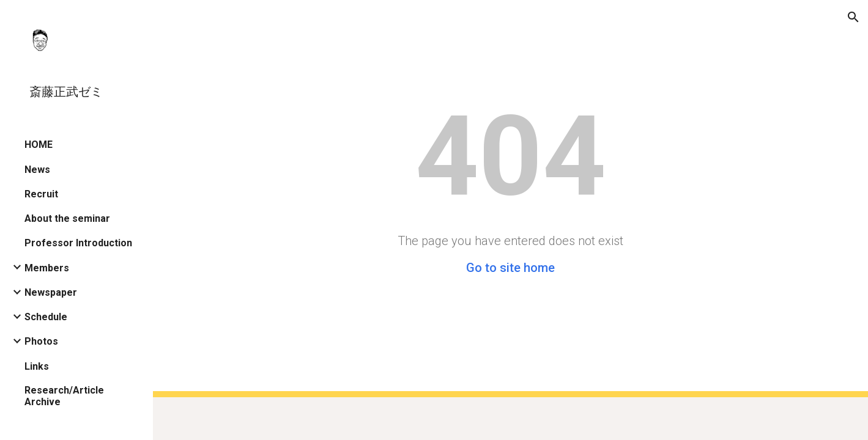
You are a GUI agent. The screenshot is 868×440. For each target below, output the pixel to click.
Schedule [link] (46, 317)
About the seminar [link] (67, 218)
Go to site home (510, 268)
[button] (853, 17)
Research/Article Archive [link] (64, 396)
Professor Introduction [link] (78, 243)
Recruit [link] (41, 194)
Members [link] (47, 268)
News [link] (37, 170)
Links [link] (37, 366)
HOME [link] (39, 145)
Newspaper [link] (51, 292)
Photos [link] (41, 341)
